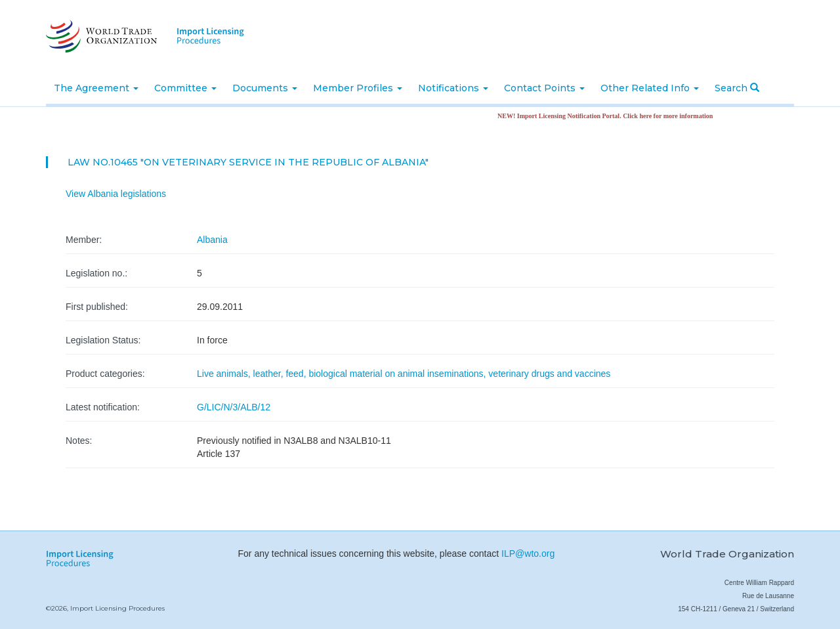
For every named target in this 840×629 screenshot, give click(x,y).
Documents (265, 88)
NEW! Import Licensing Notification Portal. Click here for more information (609, 116)
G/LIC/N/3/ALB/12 (234, 407)
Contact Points (544, 88)
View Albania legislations (116, 194)
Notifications (453, 88)
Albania (212, 240)
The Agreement (96, 88)
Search (737, 88)
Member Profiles (358, 88)
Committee (185, 88)
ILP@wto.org (528, 553)
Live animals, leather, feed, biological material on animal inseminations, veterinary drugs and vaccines (404, 374)
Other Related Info (650, 88)
